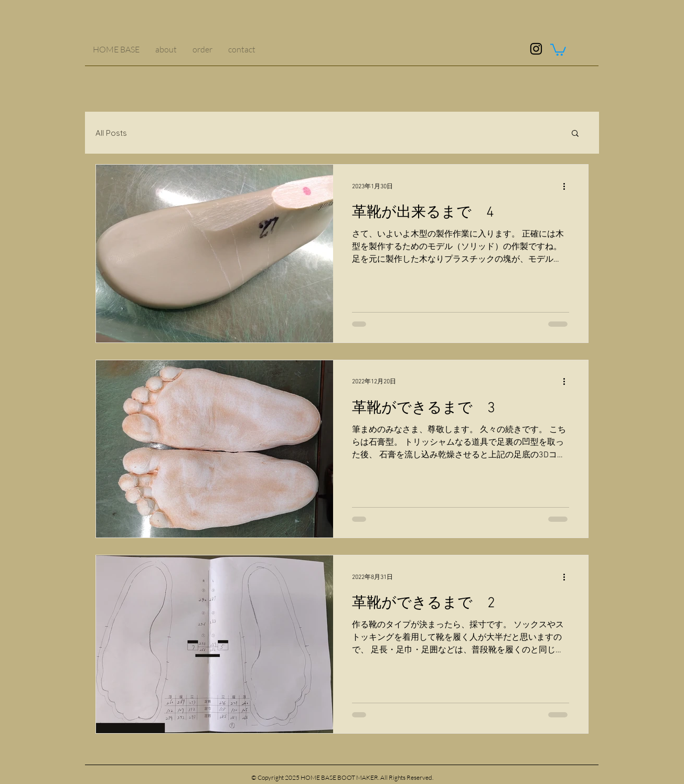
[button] (558, 49)
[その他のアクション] (568, 186)
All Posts (111, 133)
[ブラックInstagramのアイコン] (536, 49)
